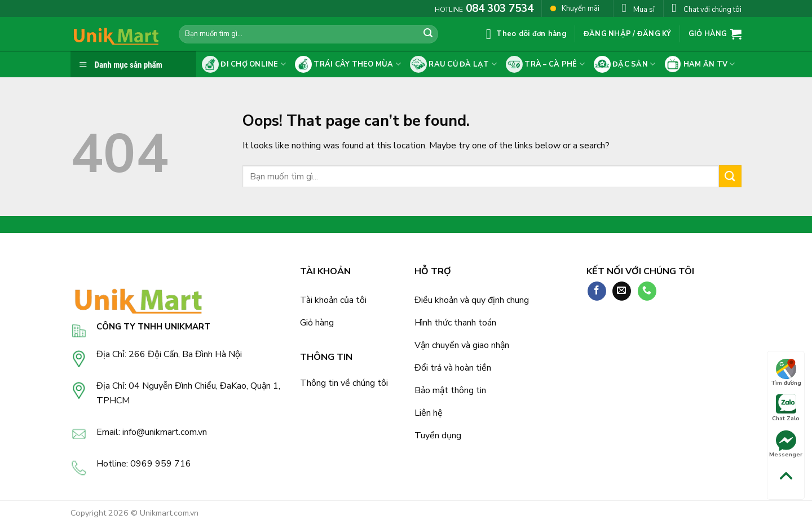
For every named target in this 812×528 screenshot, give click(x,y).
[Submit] (428, 34)
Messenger (786, 445)
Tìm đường (786, 373)
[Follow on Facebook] (597, 291)
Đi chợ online (244, 64)
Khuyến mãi (575, 8)
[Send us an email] (622, 291)
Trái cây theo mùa (348, 64)
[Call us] (647, 291)
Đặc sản (625, 64)
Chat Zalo (786, 408)
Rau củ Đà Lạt (453, 64)
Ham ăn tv (700, 64)
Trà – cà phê (545, 64)
